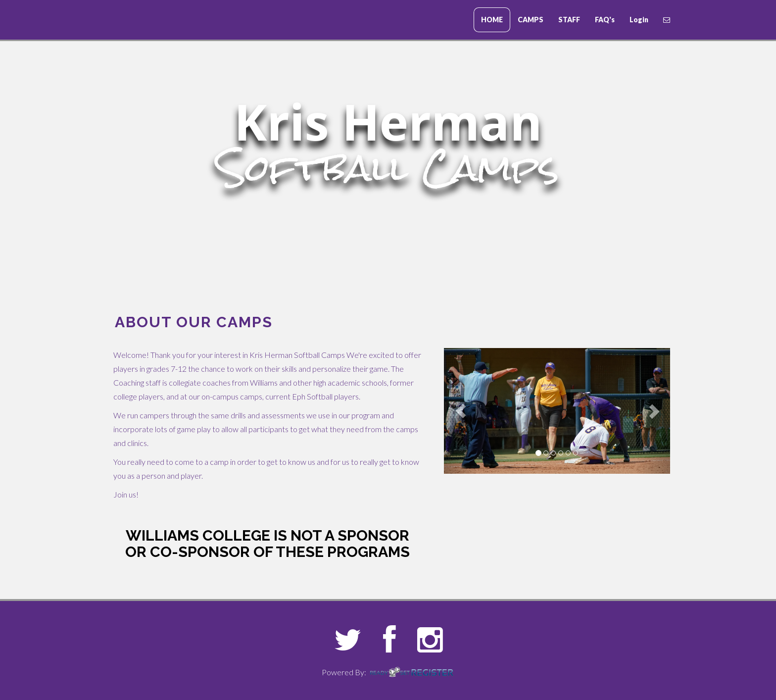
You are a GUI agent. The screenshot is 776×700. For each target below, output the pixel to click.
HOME (492, 20)
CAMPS (531, 20)
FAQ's (605, 20)
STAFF (569, 20)
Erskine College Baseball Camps (158, 21)
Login (639, 20)
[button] (461, 411)
